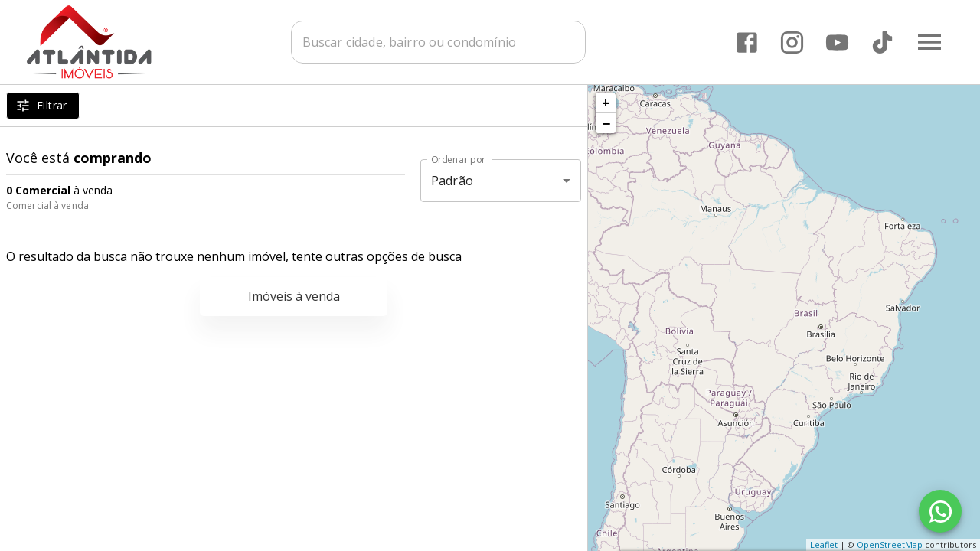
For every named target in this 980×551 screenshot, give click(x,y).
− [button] (606, 123)
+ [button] (606, 103)
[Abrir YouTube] (837, 42)
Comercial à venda (47, 205)
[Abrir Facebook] (747, 42)
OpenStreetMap (890, 544)
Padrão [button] (452, 181)
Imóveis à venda (294, 296)
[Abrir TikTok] (882, 42)
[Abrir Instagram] (792, 42)
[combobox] (441, 42)
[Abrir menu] (929, 42)
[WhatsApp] (940, 511)
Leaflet (824, 544)
